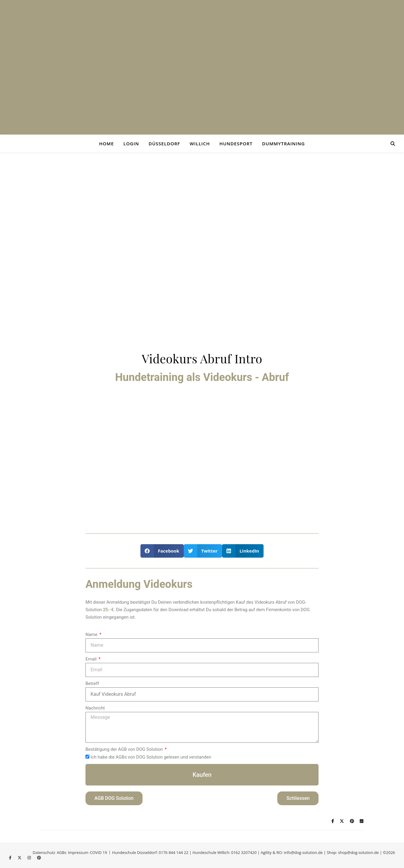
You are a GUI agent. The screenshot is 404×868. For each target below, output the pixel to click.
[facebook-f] (11, 858)
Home (107, 144)
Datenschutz (44, 852)
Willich (200, 144)
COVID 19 (98, 852)
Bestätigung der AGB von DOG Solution (125, 749)
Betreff (92, 684)
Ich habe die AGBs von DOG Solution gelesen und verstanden (151, 757)
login (131, 144)
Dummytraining (283, 144)
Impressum (78, 852)
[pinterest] (39, 858)
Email (92, 659)
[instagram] (30, 858)
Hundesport (236, 144)
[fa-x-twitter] (20, 858)
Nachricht (95, 708)
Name (92, 634)
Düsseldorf (164, 144)
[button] (162, 551)
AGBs (62, 852)
